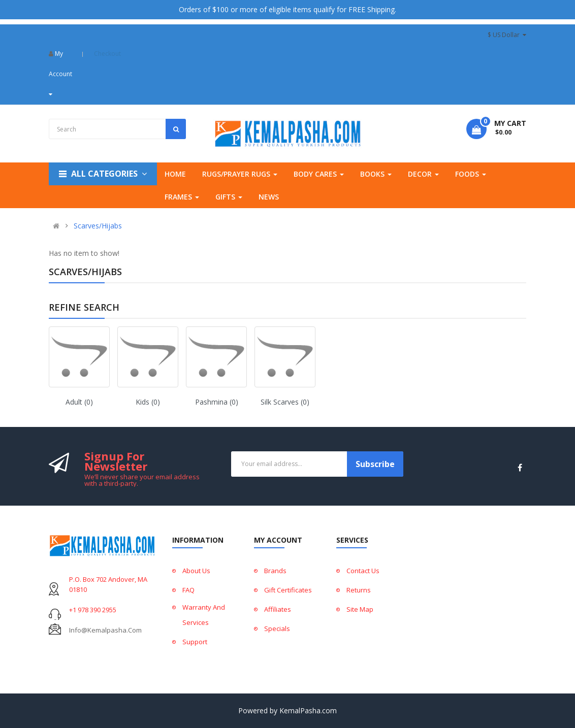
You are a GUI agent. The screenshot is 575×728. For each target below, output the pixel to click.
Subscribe (375, 464)
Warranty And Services (204, 615)
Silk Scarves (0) (285, 402)
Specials (277, 628)
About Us (196, 571)
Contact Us (363, 571)
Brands (275, 571)
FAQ (188, 590)
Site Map (360, 609)
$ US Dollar (507, 35)
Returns (359, 590)
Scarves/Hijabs (98, 226)
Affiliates (278, 609)
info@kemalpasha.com (105, 630)
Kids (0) (148, 402)
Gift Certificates (288, 590)
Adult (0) (79, 402)
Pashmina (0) (217, 402)
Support (195, 642)
